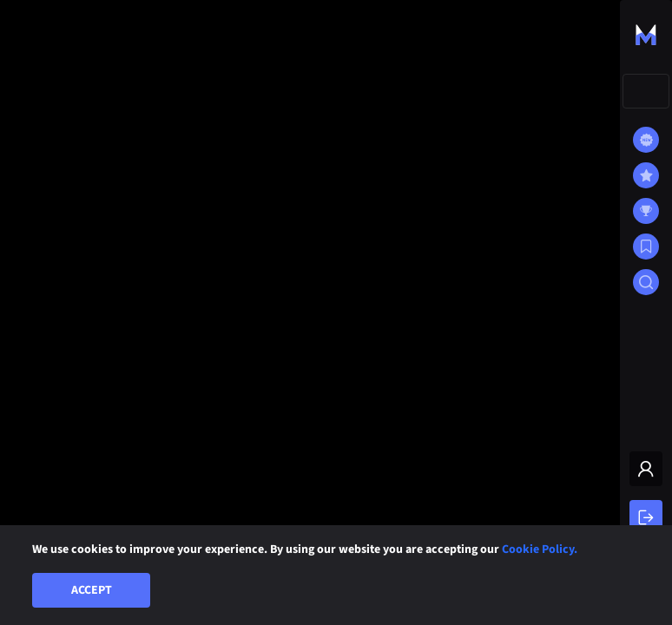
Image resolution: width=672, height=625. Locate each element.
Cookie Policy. (540, 549)
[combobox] (646, 91)
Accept (92, 590)
